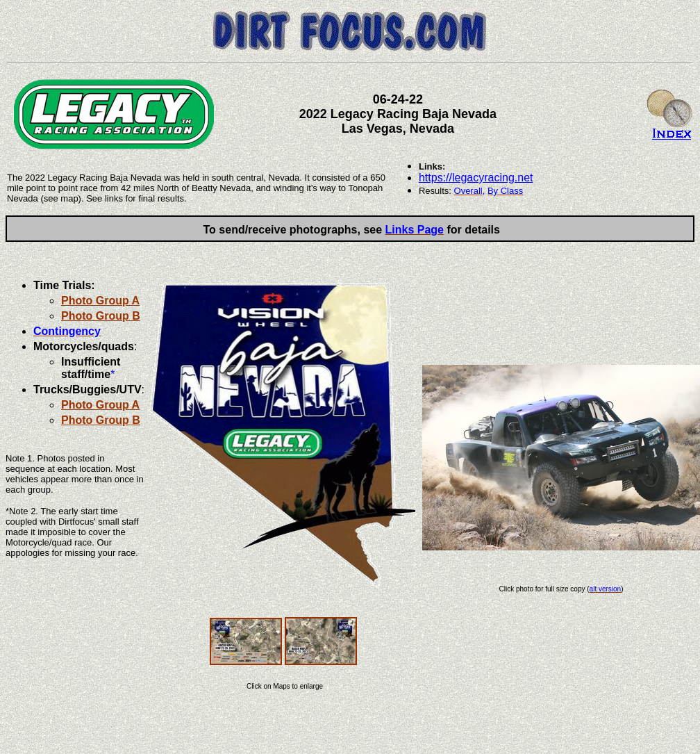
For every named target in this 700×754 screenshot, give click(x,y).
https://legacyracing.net (476, 178)
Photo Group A (100, 301)
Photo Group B (101, 316)
